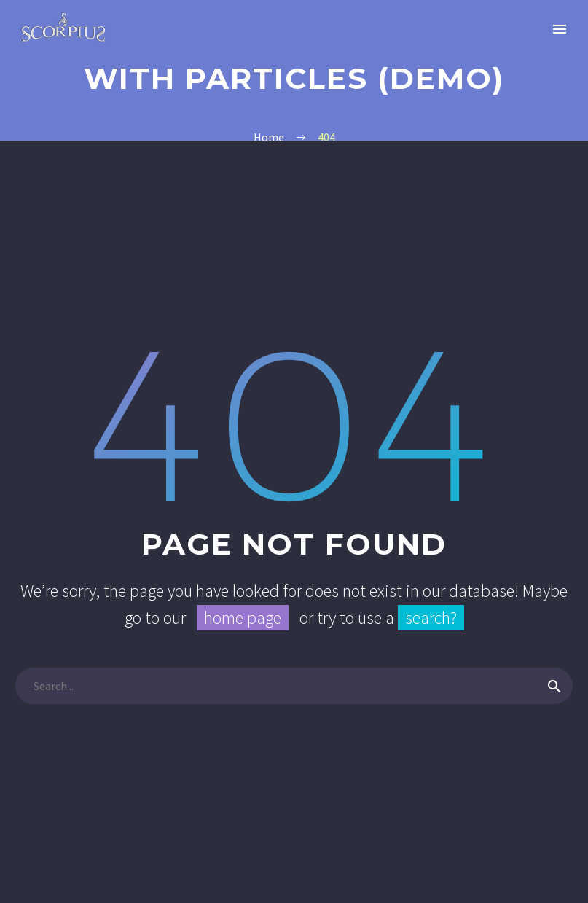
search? (431, 618)
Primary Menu (560, 29)
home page (243, 618)
